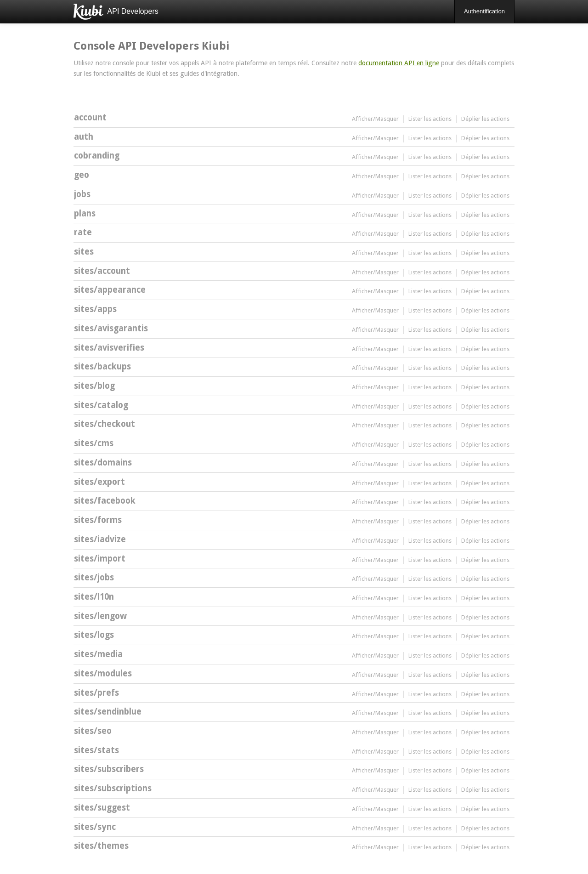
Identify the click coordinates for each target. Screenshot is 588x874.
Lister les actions (430, 119)
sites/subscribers (109, 769)
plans (85, 213)
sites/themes (101, 846)
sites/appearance (110, 290)
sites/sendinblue (108, 712)
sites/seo (93, 731)
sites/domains (103, 463)
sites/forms (98, 520)
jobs (82, 194)
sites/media (98, 654)
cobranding (97, 156)
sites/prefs (96, 693)
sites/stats (96, 750)
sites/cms (94, 443)
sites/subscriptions (113, 788)
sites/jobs (94, 577)
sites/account (102, 271)
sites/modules (103, 673)
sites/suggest (102, 808)
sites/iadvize (100, 539)
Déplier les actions (485, 119)
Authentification (484, 11)
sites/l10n (94, 597)
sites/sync (95, 827)
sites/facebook (105, 501)
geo (82, 175)
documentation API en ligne (399, 63)
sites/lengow (100, 616)
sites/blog (94, 386)
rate (83, 232)
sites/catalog (101, 405)
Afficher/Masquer (375, 119)
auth (84, 137)
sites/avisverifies (109, 348)
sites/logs (94, 635)
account (90, 117)
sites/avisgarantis (111, 328)
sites (84, 252)
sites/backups (102, 366)
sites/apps (95, 309)
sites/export (99, 482)
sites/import (100, 559)
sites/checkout (105, 424)
